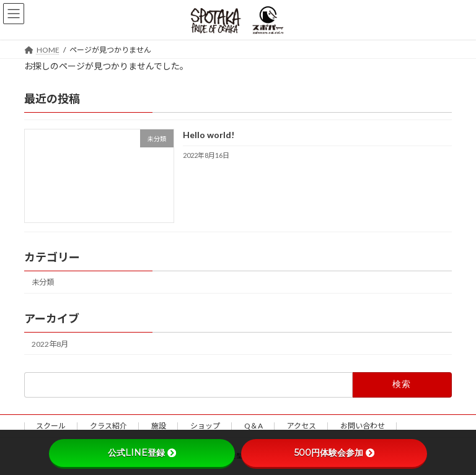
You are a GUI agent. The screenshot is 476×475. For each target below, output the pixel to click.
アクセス (302, 426)
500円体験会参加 (334, 453)
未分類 (43, 282)
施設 (159, 426)
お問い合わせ (363, 426)
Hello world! (209, 135)
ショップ (205, 426)
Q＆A (253, 426)
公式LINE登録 (142, 453)
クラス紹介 (108, 426)
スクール (51, 426)
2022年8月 (50, 343)
